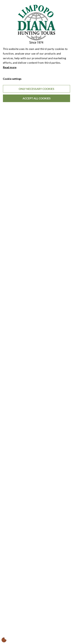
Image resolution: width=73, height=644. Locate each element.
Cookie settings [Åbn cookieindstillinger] (12, 79)
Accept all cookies (37, 98)
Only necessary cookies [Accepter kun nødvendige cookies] (36, 89)
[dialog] (36, 322)
